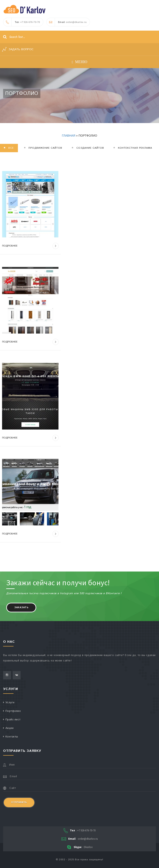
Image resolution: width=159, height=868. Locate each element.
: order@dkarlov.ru (67, 22)
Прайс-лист (13, 720)
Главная (68, 136)
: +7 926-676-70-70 (22, 22)
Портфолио (13, 711)
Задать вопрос (18, 49)
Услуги (10, 703)
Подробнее (30, 246)
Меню (80, 62)
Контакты (12, 737)
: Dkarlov (80, 847)
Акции (10, 728)
